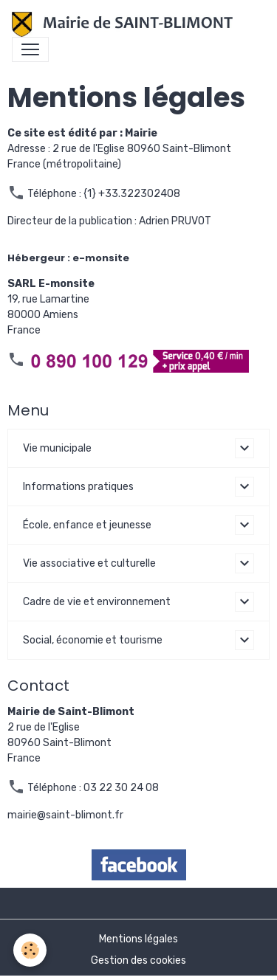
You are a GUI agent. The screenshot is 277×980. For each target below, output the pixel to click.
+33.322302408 (139, 194)
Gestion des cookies (138, 960)
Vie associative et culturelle (89, 563)
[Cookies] (30, 950)
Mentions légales (138, 939)
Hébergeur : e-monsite (68, 258)
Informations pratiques (78, 487)
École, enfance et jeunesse (87, 525)
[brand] (125, 24)
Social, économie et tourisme (93, 640)
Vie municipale (57, 448)
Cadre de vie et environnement (97, 602)
